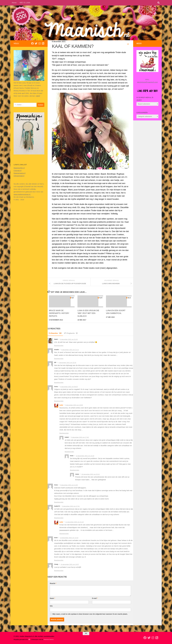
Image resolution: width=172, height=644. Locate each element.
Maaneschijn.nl (19, 168)
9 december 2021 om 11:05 (69, 485)
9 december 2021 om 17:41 (71, 506)
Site (51, 606)
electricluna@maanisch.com (147, 82)
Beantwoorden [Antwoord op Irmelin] (59, 359)
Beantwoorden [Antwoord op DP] (59, 382)
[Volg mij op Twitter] (36, 43)
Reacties (56, 333)
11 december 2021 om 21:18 (74, 522)
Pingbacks (72, 333)
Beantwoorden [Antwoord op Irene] (75, 470)
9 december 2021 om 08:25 (69, 387)
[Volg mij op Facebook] (32, 43)
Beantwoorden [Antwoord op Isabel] (69, 452)
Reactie (53, 583)
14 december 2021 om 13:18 (85, 456)
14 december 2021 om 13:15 (69, 538)
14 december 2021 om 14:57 (70, 564)
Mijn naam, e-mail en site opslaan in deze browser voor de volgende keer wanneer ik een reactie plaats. (90, 614)
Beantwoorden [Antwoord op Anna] (59, 401)
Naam (52, 598)
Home (14, 3)
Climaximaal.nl (19, 176)
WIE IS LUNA (25, 3)
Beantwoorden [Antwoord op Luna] (64, 433)
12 (129, 298)
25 (101, 298)
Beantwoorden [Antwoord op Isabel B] (59, 518)
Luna (61, 405)
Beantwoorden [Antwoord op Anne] (59, 502)
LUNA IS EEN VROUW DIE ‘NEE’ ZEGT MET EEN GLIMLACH (89, 313)
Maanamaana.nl (20, 173)
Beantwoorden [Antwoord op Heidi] (59, 346)
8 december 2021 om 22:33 (67, 363)
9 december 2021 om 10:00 (74, 405)
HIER (38, 96)
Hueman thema (48, 639)
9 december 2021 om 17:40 (80, 437)
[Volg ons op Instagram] (39, 43)
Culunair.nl (17, 170)
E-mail (95, 598)
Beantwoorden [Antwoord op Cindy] (59, 571)
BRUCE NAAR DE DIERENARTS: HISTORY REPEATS (60, 313)
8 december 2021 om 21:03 (69, 339)
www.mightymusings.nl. (22, 194)
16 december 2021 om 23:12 (90, 474)
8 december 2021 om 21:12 (70, 350)
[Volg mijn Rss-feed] (43, 43)
